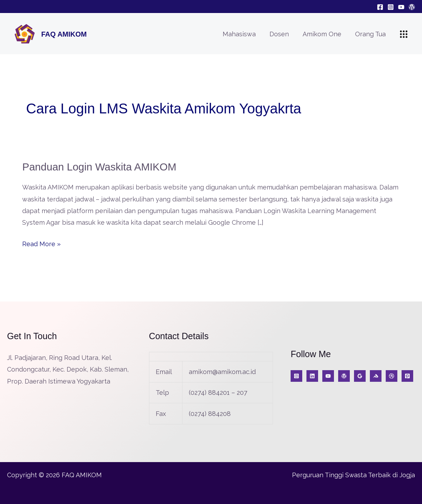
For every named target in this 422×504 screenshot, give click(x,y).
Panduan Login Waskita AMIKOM (100, 167)
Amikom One (323, 34)
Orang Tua (371, 34)
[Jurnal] (407, 376)
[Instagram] (391, 7)
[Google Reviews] (360, 376)
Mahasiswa (243, 34)
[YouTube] (401, 7)
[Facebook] (380, 7)
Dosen (282, 34)
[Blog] (412, 7)
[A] (392, 376)
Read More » (41, 242)
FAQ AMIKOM (64, 34)
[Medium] (376, 376)
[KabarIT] (312, 376)
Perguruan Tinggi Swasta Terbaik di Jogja (353, 475)
